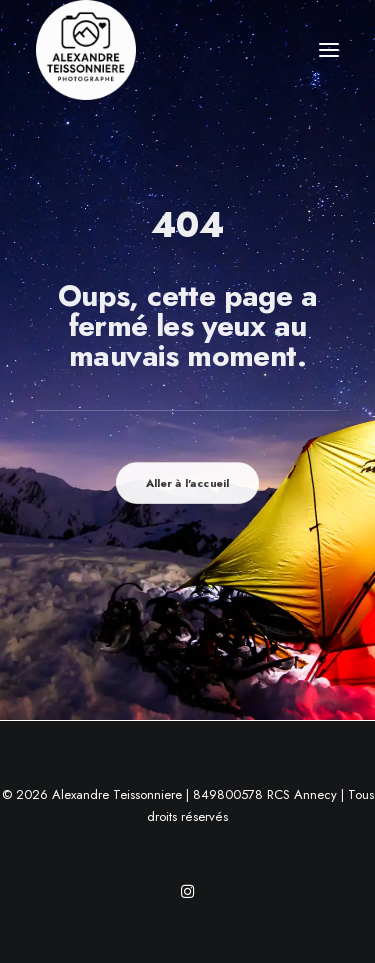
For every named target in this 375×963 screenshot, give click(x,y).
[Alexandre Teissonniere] (86, 50)
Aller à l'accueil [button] (188, 483)
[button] (329, 50)
